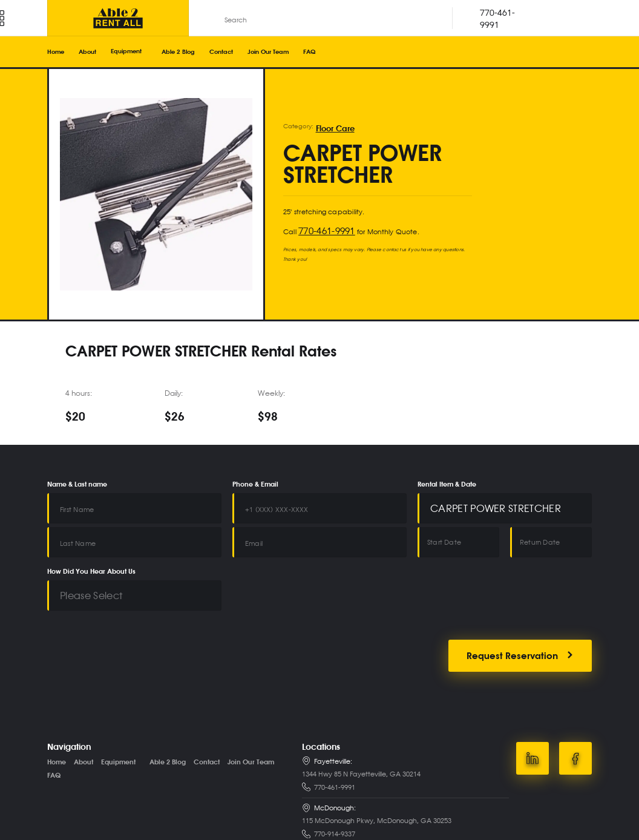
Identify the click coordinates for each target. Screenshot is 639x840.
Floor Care (331, 130)
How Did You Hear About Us (91, 555)
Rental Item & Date (447, 485)
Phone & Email (255, 485)
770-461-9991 (320, 228)
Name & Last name (77, 485)
